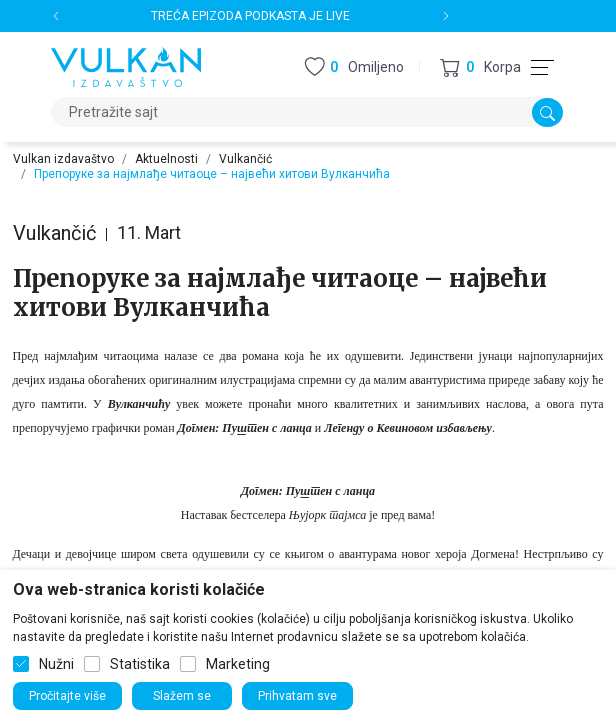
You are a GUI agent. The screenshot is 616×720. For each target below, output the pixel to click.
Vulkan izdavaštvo (63, 159)
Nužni (56, 664)
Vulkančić (245, 159)
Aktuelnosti (166, 159)
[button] (480, 67)
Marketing (238, 664)
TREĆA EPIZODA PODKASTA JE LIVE (250, 16)
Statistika (140, 664)
